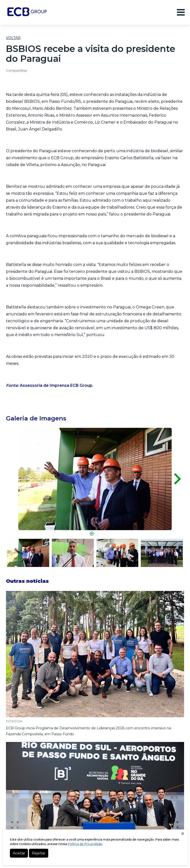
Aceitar (19, 853)
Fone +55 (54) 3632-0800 (95, 816)
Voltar (13, 38)
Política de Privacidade (85, 844)
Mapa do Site (94, 781)
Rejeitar (39, 853)
